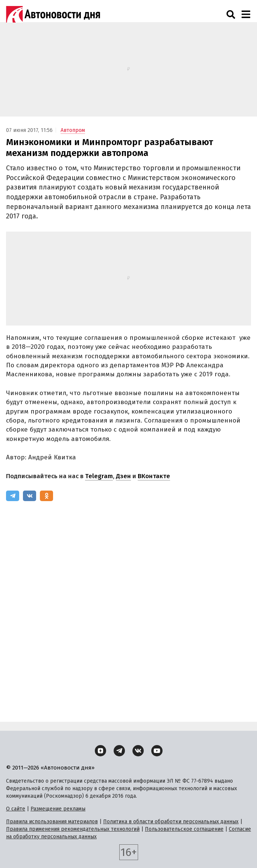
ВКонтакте (154, 476)
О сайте (16, 809)
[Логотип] (53, 14)
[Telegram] (13, 496)
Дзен (123, 476)
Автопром (73, 130)
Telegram (99, 476)
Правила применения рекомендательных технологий (73, 829)
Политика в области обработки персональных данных (171, 822)
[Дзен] (100, 751)
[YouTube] (157, 751)
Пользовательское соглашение (184, 829)
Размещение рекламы (58, 809)
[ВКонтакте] (30, 496)
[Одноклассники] (46, 496)
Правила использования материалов (52, 822)
